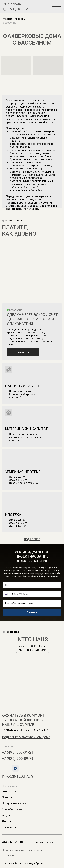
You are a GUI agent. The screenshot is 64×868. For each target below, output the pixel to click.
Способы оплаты (13, 809)
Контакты (8, 746)
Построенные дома (14, 803)
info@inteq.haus (18, 776)
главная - (8, 19)
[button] (23, 352)
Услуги (6, 815)
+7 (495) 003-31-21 (18, 9)
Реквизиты (9, 827)
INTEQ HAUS (32, 639)
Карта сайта (9, 855)
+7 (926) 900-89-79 (18, 759)
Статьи (7, 821)
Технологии (9, 791)
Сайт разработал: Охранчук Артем (22, 863)
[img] (4, 9)
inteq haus (12, 4)
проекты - (21, 19)
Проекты (7, 797)
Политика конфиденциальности (22, 850)
